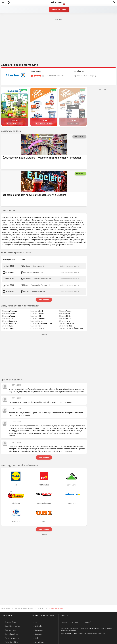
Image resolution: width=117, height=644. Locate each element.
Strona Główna (11, 622)
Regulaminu (93, 628)
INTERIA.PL (73, 633)
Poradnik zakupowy (12, 638)
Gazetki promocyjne (12, 626)
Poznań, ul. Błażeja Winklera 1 (34, 291)
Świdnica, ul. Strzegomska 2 (33, 266)
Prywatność (86, 622)
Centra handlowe (11, 634)
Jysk (36, 638)
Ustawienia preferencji (68, 631)
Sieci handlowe (10, 630)
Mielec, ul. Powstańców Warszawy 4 (36, 285)
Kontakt (65, 622)
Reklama (75, 622)
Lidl (36, 622)
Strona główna (5, 608)
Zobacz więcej (44, 300)
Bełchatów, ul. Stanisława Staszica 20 (37, 279)
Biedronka (38, 626)
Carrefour (38, 634)
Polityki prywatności (107, 628)
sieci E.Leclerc (16, 253)
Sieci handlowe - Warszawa (24, 608)
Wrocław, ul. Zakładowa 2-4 (33, 272)
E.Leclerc (41, 608)
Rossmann (39, 630)
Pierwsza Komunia (59, 9)
